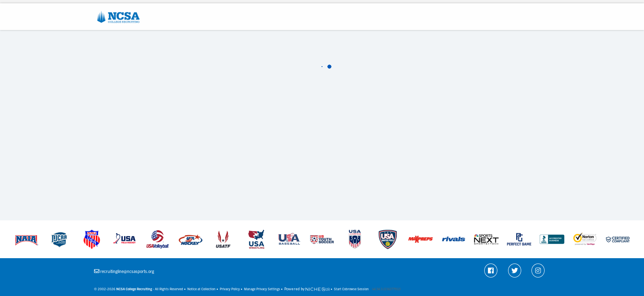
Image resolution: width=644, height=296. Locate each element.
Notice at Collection (201, 289)
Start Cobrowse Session (351, 289)
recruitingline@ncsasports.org (127, 271)
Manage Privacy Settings (262, 289)
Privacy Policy (230, 289)
